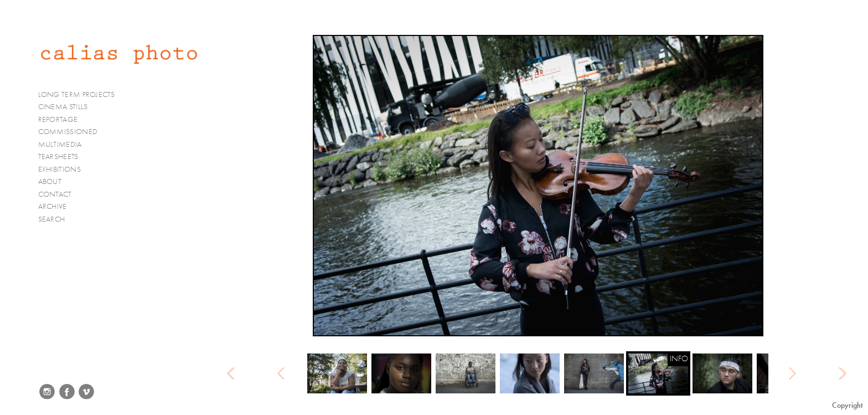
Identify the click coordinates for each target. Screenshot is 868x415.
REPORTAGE (63, 120)
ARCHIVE (53, 206)
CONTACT (55, 194)
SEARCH (52, 219)
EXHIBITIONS (60, 169)
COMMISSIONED (73, 132)
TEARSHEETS (58, 157)
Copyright (847, 405)
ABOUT (50, 181)
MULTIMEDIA (65, 145)
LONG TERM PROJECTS (81, 95)
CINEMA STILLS (68, 107)
